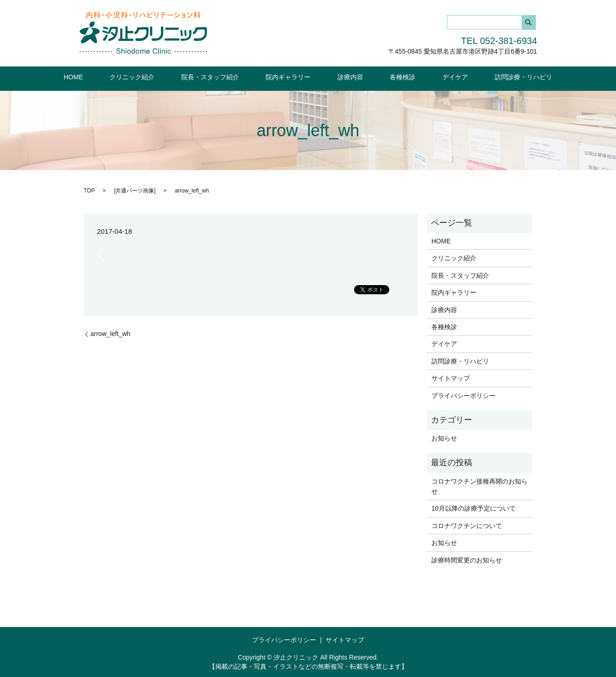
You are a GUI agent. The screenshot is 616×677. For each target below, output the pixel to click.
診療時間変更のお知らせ (467, 559)
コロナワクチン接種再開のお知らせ (480, 485)
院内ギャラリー (294, 77)
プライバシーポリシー (463, 395)
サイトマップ (451, 378)
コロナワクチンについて (467, 525)
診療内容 (344, 77)
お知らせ (444, 438)
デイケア (426, 77)
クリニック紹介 (161, 77)
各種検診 (386, 77)
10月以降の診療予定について (474, 508)
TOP (89, 190)
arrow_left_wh (111, 333)
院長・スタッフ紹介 (227, 77)
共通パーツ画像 (135, 190)
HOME (113, 77)
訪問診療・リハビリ (484, 77)
